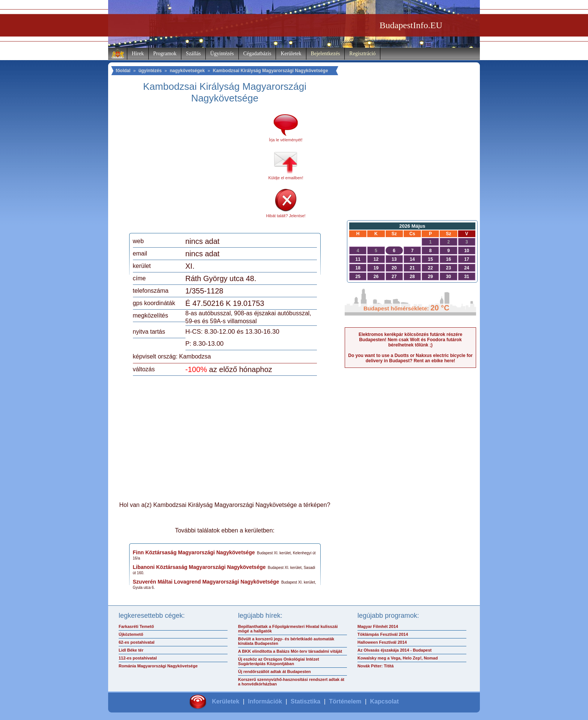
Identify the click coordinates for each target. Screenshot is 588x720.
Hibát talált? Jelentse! (286, 216)
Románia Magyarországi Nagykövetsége (158, 666)
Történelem (345, 701)
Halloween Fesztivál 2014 (382, 642)
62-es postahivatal (136, 642)
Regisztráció (362, 54)
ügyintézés (150, 71)
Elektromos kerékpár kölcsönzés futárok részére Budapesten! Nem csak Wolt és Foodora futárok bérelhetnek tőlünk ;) (410, 340)
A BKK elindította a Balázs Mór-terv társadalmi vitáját (290, 651)
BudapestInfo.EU (411, 25)
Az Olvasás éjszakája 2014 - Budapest (395, 650)
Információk (265, 701)
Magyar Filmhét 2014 (378, 626)
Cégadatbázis (257, 54)
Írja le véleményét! (286, 140)
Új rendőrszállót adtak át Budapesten (274, 672)
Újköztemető (131, 634)
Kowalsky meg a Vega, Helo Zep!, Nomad (398, 658)
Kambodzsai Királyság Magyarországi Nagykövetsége (271, 71)
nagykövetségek (187, 71)
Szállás (193, 54)
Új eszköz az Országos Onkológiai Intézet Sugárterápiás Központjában (279, 661)
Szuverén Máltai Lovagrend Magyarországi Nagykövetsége (206, 582)
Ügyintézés (222, 54)
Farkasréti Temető (136, 626)
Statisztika (305, 701)
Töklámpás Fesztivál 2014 (383, 634)
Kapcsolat (384, 701)
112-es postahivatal (138, 658)
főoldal (123, 71)
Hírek (138, 54)
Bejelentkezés (326, 54)
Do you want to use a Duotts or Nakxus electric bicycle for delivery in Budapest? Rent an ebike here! (410, 358)
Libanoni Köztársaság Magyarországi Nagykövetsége (199, 567)
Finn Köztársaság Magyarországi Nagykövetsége (194, 552)
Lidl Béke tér (131, 650)
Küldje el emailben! (286, 178)
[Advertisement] (196, 171)
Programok (165, 54)
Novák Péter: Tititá (375, 666)
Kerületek (291, 54)
